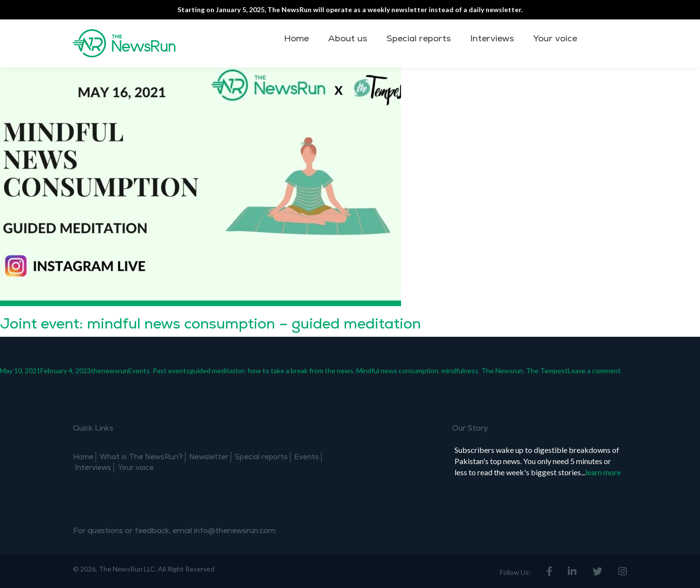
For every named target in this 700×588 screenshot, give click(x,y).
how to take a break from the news (301, 371)
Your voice (555, 39)
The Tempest (547, 371)
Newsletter (209, 457)
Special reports (419, 39)
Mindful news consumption (397, 371)
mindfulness (460, 371)
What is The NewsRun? (141, 457)
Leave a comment (594, 371)
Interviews (492, 39)
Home (296, 39)
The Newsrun (502, 371)
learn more (603, 472)
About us (348, 39)
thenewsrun (110, 371)
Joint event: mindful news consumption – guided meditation (210, 324)
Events (139, 371)
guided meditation (217, 371)
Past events (171, 371)
